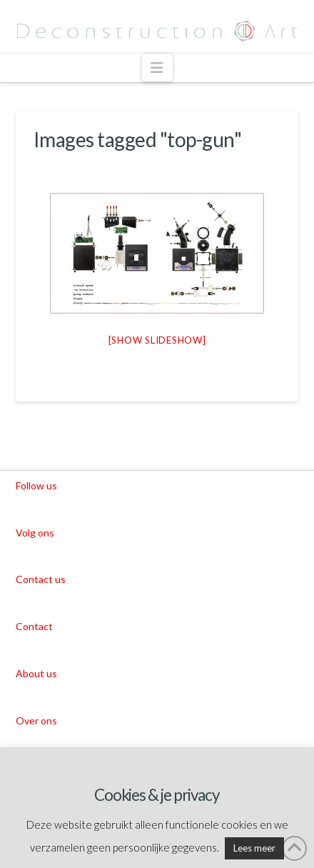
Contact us (41, 579)
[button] (157, 68)
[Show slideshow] (157, 340)
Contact (34, 626)
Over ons (36, 720)
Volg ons (35, 533)
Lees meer (254, 848)
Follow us (36, 485)
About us (36, 673)
